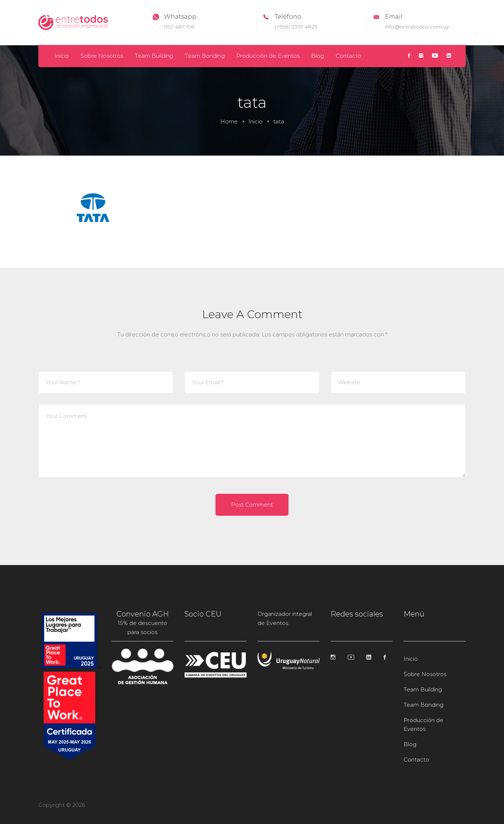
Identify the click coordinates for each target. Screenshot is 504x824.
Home (229, 121)
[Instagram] (421, 56)
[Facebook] (409, 56)
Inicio (255, 121)
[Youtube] (435, 56)
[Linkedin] (449, 56)
